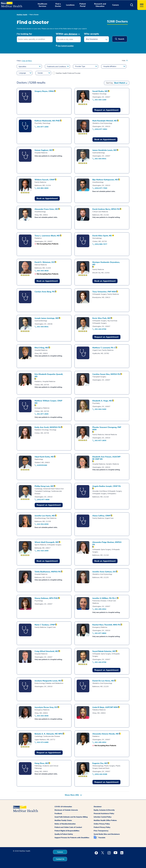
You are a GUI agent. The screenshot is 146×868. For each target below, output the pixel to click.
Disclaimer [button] (98, 807)
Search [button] (121, 39)
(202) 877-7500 (101, 188)
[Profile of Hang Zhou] (41, 763)
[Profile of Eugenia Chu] (100, 763)
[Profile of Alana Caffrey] (101, 516)
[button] (132, 5)
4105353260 (42, 465)
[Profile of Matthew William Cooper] (50, 402)
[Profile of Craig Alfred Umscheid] (46, 651)
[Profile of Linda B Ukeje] (105, 707)
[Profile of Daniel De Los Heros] (103, 681)
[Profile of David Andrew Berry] (106, 209)
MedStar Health (22, 15)
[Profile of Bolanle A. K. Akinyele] (49, 734)
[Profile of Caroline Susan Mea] (106, 374)
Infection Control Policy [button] (103, 817)
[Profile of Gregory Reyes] (44, 91)
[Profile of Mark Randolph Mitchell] (105, 121)
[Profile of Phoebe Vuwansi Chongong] (107, 428)
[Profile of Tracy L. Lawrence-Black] (47, 236)
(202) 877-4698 (43, 500)
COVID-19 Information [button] (63, 807)
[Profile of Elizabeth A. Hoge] (102, 401)
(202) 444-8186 (101, 774)
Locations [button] (70, 5)
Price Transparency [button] (101, 831)
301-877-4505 (43, 414)
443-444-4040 (43, 716)
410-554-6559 (43, 524)
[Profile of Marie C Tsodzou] (45, 625)
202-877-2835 (100, 441)
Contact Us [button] (60, 859)
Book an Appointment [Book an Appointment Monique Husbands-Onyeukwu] (105, 281)
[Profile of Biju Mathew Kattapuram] (105, 180)
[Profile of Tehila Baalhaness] (48, 572)
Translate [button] (102, 838)
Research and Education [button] (100, 5)
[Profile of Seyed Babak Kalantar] (104, 651)
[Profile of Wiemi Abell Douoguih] (46, 542)
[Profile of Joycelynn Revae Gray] (46, 707)
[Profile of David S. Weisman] (44, 262)
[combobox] (35, 39)
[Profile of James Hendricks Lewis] (104, 150)
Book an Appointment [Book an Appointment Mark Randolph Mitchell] (105, 140)
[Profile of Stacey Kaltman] (46, 598)
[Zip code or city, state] (68, 39)
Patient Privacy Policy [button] (102, 827)
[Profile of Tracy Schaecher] (104, 292)
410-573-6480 (43, 742)
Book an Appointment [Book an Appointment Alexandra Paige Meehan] (105, 561)
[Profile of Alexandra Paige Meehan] (107, 543)
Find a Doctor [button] (58, 5)
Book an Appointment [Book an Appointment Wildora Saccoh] (47, 198)
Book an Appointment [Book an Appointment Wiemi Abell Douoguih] (47, 561)
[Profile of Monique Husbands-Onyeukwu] (107, 263)
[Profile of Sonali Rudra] (100, 91)
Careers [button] (116, 5)
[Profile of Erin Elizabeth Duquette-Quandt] (50, 375)
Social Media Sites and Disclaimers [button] (107, 834)
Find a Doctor (34, 15)
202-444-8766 (100, 329)
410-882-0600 (43, 188)
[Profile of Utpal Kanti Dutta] (44, 457)
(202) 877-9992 (101, 129)
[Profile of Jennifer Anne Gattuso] (104, 572)
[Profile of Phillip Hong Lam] (44, 486)
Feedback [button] (58, 814)
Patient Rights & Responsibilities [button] (67, 831)
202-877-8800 (100, 633)
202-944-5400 (100, 409)
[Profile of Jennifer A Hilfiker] (105, 598)
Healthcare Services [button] (42, 5)
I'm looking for (24, 34)
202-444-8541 (100, 159)
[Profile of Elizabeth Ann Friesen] (107, 458)
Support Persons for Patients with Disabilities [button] (72, 838)
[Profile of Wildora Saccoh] (45, 180)
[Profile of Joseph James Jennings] (46, 318)
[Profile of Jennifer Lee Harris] (45, 516)
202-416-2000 (43, 551)
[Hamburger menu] (142, 5)
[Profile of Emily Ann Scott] (48, 427)
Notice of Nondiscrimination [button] (65, 824)
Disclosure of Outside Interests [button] (66, 810)
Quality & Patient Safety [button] (64, 834)
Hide (124, 61)
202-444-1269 (100, 100)
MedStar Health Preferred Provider (68, 73)
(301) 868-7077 (101, 244)
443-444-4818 (43, 271)
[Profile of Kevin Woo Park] (101, 318)
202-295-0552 (100, 609)
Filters (19, 61)
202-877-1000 (43, 127)
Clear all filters (27, 61)
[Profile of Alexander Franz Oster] (46, 209)
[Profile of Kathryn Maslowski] (47, 121)
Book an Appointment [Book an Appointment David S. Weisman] (47, 281)
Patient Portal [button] (83, 5)
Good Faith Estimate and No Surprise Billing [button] (71, 817)
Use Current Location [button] (66, 46)
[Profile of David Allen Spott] (102, 236)
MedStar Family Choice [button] (63, 820)
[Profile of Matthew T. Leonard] (104, 348)
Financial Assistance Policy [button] (104, 814)
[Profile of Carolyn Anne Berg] (45, 292)
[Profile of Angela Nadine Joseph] (107, 486)
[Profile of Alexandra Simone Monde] (106, 734)
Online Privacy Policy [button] (102, 824)
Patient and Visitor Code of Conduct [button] (68, 827)
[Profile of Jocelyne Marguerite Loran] (48, 681)
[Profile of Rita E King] (41, 348)
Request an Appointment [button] (106, 110)
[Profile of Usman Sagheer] (43, 150)
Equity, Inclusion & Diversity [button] (104, 810)
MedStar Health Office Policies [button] (105, 820)
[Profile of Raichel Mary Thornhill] (106, 625)
